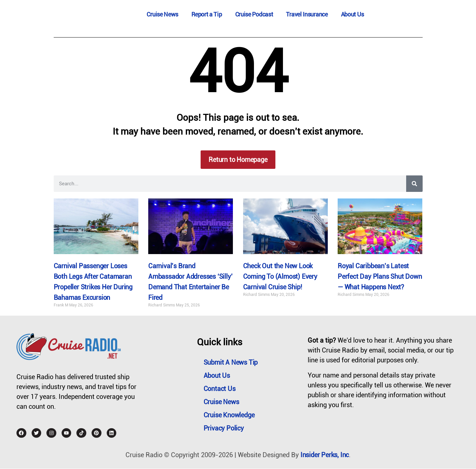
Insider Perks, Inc (325, 455)
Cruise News (162, 14)
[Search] (414, 184)
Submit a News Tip (231, 362)
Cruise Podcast (254, 14)
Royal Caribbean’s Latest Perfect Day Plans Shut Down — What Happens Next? (380, 277)
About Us (352, 14)
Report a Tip (207, 14)
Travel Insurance (307, 14)
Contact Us (220, 389)
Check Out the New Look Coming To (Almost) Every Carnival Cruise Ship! (280, 277)
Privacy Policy (224, 428)
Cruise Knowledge (229, 415)
